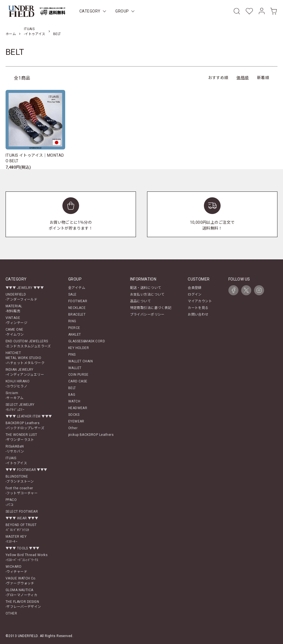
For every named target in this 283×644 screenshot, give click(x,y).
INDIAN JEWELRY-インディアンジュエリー (25, 372)
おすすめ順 (218, 78)
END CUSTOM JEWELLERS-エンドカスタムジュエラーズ (28, 344)
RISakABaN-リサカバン (15, 449)
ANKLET (75, 335)
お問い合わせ (198, 314)
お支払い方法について (147, 294)
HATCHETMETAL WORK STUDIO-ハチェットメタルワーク (25, 358)
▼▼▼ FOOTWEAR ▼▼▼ (26, 470)
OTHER (11, 613)
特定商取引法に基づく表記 (151, 308)
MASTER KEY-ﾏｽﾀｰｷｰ (16, 539)
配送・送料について (146, 288)
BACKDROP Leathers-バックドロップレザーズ (25, 426)
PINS (72, 355)
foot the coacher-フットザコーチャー (22, 491)
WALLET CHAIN (80, 361)
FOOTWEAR (78, 301)
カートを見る (198, 308)
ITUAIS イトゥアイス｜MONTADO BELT (35, 158)
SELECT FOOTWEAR (22, 512)
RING (72, 321)
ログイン (195, 294)
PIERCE (74, 328)
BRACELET (77, 314)
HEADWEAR (78, 408)
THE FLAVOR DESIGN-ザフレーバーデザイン (23, 604)
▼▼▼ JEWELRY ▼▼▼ (25, 288)
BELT (57, 34)
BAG (72, 395)
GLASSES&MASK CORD (87, 341)
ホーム (11, 34)
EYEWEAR (76, 421)
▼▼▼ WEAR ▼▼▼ (22, 518)
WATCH (74, 401)
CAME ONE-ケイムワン (15, 332)
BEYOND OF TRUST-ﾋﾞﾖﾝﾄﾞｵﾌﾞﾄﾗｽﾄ (21, 527)
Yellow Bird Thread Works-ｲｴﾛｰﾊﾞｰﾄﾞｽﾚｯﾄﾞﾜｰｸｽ (27, 557)
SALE (72, 294)
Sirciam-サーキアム (15, 395)
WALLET (75, 368)
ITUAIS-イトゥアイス (16, 461)
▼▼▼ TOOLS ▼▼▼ (22, 548)
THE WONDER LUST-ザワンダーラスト (21, 437)
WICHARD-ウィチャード (16, 569)
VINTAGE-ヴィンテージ (16, 320)
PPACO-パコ (11, 502)
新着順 (263, 78)
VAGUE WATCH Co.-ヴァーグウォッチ (21, 581)
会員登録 (195, 288)
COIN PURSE (78, 375)
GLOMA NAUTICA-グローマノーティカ (21, 593)
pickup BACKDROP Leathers (91, 435)
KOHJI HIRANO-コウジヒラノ (18, 384)
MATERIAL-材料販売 (14, 309)
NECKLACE (77, 308)
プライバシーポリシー (147, 314)
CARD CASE (78, 381)
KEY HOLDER (79, 348)
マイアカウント (200, 301)
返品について (141, 301)
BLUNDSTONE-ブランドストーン (20, 479)
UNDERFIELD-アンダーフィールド (21, 297)
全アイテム (77, 288)
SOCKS (74, 415)
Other (73, 428)
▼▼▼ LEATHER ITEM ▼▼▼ (29, 416)
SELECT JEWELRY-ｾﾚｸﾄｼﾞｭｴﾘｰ (20, 407)
